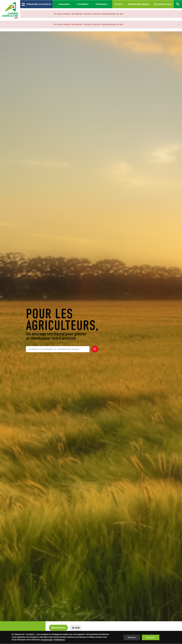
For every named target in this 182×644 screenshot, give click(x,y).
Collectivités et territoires (39, 4)
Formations (83, 4)
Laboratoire (64, 4)
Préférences (60, 640)
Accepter (151, 637)
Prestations (102, 4)
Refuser (132, 637)
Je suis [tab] (76, 628)
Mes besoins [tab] (58, 628)
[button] (179, 14)
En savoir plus (47, 640)
